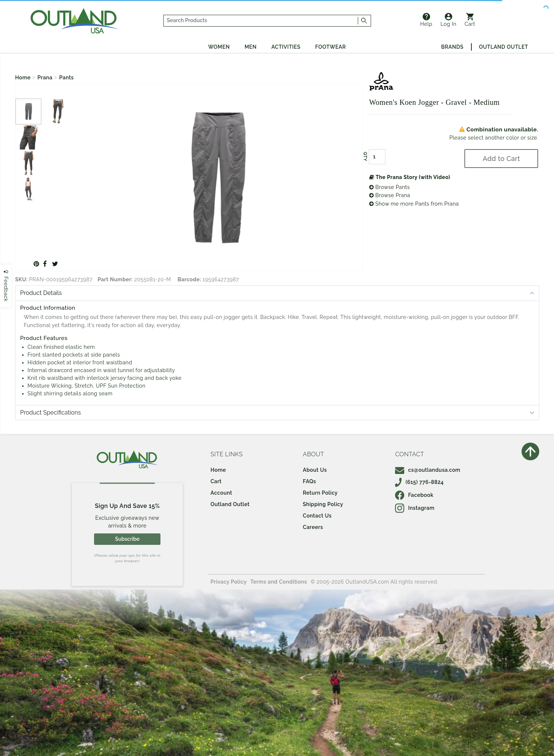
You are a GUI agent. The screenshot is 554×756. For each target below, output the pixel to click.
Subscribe (127, 539)
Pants (67, 78)
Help (426, 20)
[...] (261, 21)
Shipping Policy (323, 504)
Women (219, 47)
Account (221, 493)
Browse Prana (390, 195)
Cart (470, 20)
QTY (365, 157)
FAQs (309, 481)
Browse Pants (389, 187)
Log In (448, 20)
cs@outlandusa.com (428, 470)
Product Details (41, 293)
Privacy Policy (229, 582)
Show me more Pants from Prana (414, 204)
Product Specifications (51, 413)
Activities (286, 47)
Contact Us (317, 516)
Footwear (331, 47)
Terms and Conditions (279, 582)
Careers (313, 527)
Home (23, 78)
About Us (315, 470)
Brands (452, 47)
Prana (45, 78)
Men (251, 47)
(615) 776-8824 (419, 482)
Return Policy (320, 493)
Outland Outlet (504, 47)
